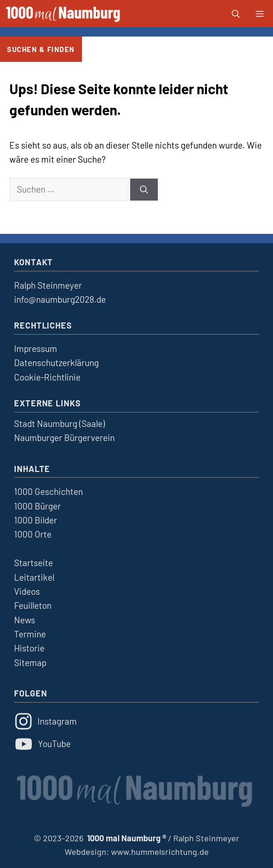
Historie (29, 648)
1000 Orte (33, 534)
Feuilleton (33, 605)
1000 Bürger (37, 506)
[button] (236, 14)
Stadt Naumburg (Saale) (59, 423)
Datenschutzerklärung (56, 363)
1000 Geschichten (48, 491)
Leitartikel (34, 577)
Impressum (36, 348)
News (25, 620)
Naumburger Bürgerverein (64, 438)
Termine (30, 634)
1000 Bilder (36, 520)
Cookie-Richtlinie (47, 377)
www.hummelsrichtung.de (160, 852)
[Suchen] (144, 190)
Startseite (33, 563)
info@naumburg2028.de (60, 299)
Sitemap (30, 662)
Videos (27, 591)
